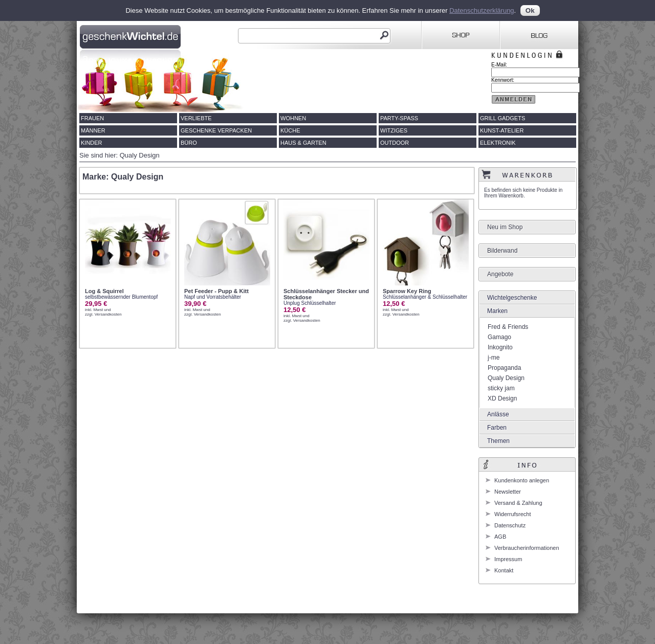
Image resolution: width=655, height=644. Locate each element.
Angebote (500, 274)
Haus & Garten (303, 143)
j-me (494, 358)
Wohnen (293, 118)
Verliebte (196, 118)
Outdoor (395, 143)
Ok (530, 10)
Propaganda (504, 368)
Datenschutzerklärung (482, 10)
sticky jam (501, 388)
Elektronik (498, 143)
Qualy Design (506, 378)
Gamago (499, 337)
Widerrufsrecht (513, 514)
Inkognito (500, 347)
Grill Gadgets (503, 118)
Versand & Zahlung (518, 503)
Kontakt (504, 570)
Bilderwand (502, 251)
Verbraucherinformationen (527, 548)
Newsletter (508, 492)
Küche (290, 130)
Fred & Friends (508, 327)
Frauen (92, 118)
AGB (500, 537)
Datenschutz (510, 525)
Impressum (508, 559)
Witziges (394, 130)
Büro (189, 143)
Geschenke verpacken (216, 130)
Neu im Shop (505, 227)
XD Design (502, 398)
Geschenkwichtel (131, 35)
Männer (93, 130)
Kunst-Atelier (502, 130)
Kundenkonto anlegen (522, 480)
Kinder (92, 143)
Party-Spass (399, 118)
